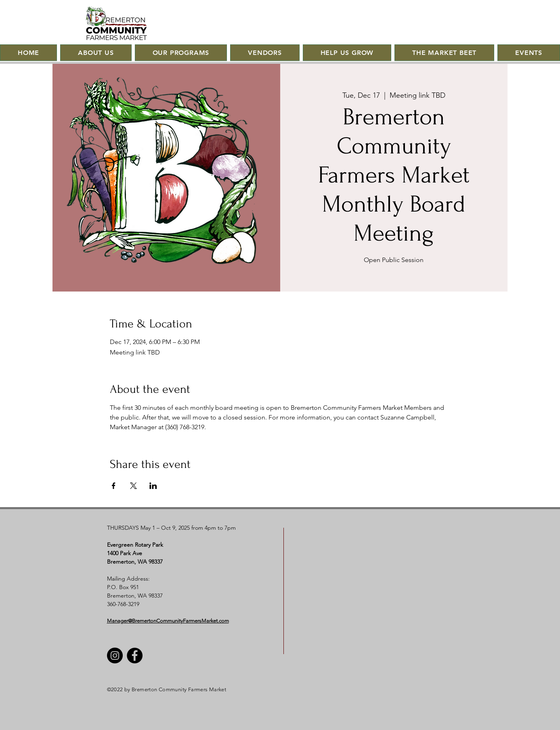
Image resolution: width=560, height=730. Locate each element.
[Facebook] (135, 656)
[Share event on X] (133, 486)
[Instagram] (115, 656)
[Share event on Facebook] (114, 486)
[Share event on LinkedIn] (153, 486)
